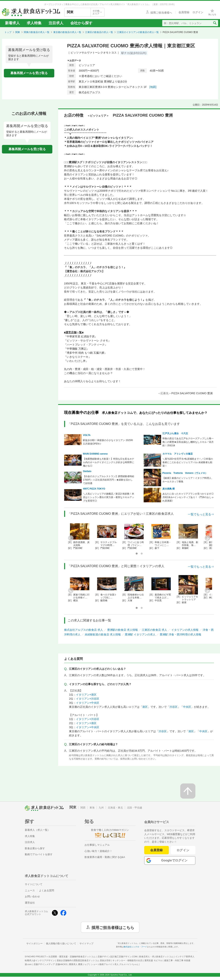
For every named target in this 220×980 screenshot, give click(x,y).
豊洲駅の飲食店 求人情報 (123, 630)
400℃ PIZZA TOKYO (94, 489)
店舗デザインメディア (50, 964)
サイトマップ (86, 944)
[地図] (153, 87)
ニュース (30, 890)
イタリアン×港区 (86, 695)
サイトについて (34, 884)
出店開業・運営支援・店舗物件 (72, 957)
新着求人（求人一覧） (37, 830)
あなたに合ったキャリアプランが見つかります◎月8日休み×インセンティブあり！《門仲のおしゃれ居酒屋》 (188, 497)
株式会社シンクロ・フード (135, 947)
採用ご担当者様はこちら (113, 927)
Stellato (87, 471)
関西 (83, 808)
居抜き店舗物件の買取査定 (84, 960)
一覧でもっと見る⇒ (201, 514)
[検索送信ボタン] (215, 23)
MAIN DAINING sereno (95, 454)
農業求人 (79, 964)
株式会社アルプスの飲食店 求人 (84, 630)
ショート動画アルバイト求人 (115, 964)
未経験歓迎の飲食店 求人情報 (103, 634)
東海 (92, 808)
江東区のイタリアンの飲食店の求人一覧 (138, 32)
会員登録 (156, 850)
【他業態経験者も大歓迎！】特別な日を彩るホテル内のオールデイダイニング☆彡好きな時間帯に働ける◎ (109, 462)
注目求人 (56, 23)
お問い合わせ (32, 896)
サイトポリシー (35, 944)
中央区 (187, 707)
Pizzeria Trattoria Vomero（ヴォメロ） (185, 473)
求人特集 (34, 23)
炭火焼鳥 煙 (169, 489)
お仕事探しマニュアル (97, 845)
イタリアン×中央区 (88, 703)
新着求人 (12, 23)
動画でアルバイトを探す (39, 854)
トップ (8, 32)
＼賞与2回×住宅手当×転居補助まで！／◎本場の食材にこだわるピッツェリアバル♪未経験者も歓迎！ (188, 462)
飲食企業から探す (35, 848)
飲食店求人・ (156, 957)
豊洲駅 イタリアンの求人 (140, 634)
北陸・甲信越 (135, 808)
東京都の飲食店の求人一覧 (67, 32)
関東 (18, 32)
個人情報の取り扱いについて (61, 944)
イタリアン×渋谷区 (88, 699)
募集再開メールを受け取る (29, 73)
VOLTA (87, 435)
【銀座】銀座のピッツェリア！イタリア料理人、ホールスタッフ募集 (188, 480)
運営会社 (30, 903)
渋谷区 (173, 707)
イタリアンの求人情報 (185, 630)
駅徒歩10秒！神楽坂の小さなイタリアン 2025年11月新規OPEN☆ (108, 442)
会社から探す (81, 23)
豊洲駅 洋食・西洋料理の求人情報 (180, 634)
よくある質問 (47, 890)
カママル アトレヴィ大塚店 (178, 454)
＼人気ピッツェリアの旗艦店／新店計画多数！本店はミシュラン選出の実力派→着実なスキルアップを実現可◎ (109, 497)
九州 (101, 808)
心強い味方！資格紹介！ (98, 851)
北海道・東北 (115, 808)
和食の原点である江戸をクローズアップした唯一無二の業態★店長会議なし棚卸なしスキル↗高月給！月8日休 (188, 442)
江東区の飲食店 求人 (154, 630)
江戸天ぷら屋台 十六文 (175, 433)
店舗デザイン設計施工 (117, 957)
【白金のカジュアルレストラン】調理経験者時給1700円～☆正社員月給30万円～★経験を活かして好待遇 (109, 480)
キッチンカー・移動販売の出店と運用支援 (137, 960)
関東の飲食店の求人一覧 (37, 32)
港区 (145, 707)
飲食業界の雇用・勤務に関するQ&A (105, 857)
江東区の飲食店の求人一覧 (99, 32)
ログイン (183, 850)
